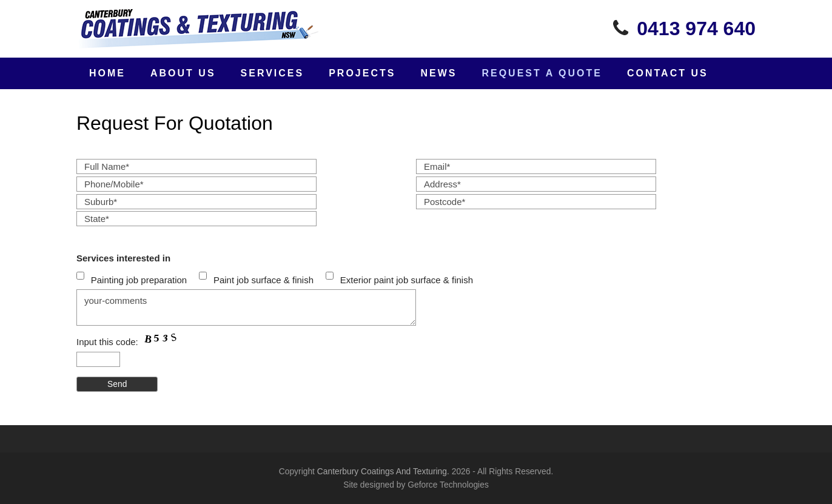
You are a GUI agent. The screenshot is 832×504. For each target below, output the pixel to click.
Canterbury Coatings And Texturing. (383, 471)
